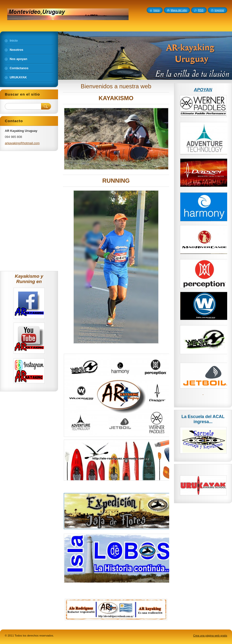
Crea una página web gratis (210, 636)
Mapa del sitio (179, 10)
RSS (201, 10)
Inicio (156, 10)
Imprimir (219, 10)
